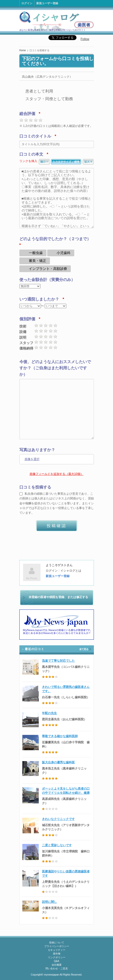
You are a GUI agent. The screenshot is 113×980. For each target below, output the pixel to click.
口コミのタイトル (35, 136)
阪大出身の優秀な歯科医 (58, 762)
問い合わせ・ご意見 (57, 968)
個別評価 (27, 319)
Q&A (56, 961)
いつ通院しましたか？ (39, 299)
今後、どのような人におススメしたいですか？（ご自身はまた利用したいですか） (55, 368)
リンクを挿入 (28, 161)
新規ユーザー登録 (47, 3)
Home (23, 50)
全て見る (84, 649)
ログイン (27, 3)
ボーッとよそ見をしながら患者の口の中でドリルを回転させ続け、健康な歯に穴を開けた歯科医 (66, 793)
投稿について (57, 943)
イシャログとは (71, 571)
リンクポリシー (57, 957)
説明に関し (49, 902)
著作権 (57, 954)
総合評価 (27, 114)
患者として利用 (39, 91)
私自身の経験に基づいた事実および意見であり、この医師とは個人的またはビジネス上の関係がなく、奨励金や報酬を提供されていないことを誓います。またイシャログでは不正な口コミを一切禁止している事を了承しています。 (57, 503)
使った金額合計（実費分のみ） (47, 280)
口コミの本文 (31, 154)
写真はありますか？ (37, 450)
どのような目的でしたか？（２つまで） (55, 239)
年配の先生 (49, 713)
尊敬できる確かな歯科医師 (60, 736)
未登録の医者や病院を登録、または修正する (58, 597)
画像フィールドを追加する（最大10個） (56, 474)
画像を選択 (32, 459)
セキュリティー (57, 950)
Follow (85, 39)
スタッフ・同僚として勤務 (49, 99)
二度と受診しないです (57, 845)
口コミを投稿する (35, 487)
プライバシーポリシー (57, 946)
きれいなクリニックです (58, 819)
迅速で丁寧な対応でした (58, 661)
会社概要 (57, 965)
